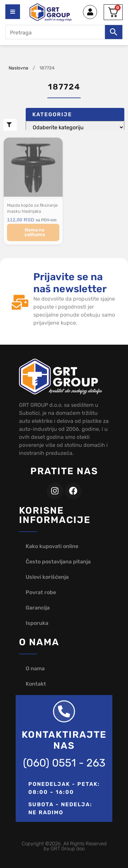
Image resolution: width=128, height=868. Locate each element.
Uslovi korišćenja (47, 577)
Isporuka (37, 623)
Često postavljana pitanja (58, 562)
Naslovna (18, 68)
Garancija (38, 608)
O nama (35, 668)
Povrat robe (41, 592)
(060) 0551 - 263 (64, 763)
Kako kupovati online (52, 546)
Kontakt (36, 684)
